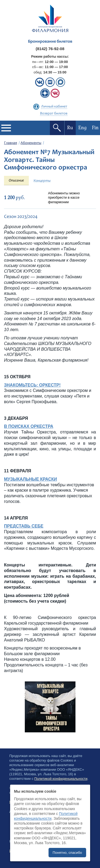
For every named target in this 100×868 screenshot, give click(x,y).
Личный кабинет (54, 107)
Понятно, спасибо (67, 853)
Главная (11, 143)
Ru (70, 128)
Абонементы (31, 143)
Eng (83, 128)
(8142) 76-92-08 (50, 49)
